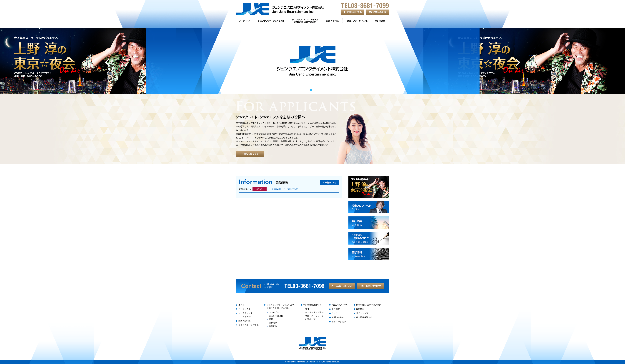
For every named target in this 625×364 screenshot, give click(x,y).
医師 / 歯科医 (244, 321)
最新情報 (360, 309)
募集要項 (273, 326)
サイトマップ (362, 313)
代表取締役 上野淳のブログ (369, 305)
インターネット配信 (314, 312)
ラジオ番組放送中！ (312, 305)
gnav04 (332, 22)
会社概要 (336, 309)
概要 (271, 319)
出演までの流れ (276, 316)
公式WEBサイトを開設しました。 (288, 189)
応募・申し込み (339, 322)
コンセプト (274, 312)
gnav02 (271, 22)
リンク (335, 313)
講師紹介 (273, 323)
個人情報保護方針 (364, 317)
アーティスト (245, 309)
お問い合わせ (338, 317)
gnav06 (380, 22)
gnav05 (357, 22)
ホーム (241, 305)
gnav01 (245, 22)
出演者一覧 (310, 319)
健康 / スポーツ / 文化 (248, 325)
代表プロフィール (340, 305)
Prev (107, 63)
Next (518, 63)
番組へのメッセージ (314, 316)
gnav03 (305, 22)
